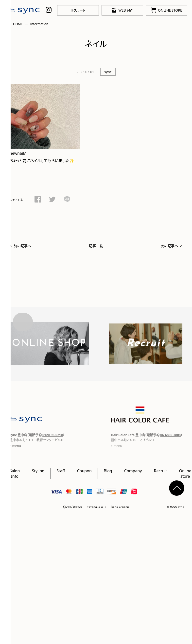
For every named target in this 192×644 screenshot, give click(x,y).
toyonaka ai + (97, 507)
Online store (185, 473)
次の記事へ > (171, 246)
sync (108, 72)
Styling (38, 471)
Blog (108, 471)
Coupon (84, 471)
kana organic (120, 507)
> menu (117, 446)
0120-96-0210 (53, 435)
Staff (61, 471)
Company (133, 471)
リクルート (78, 10)
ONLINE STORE (167, 10)
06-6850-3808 (170, 435)
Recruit (160, 471)
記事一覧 (96, 246)
